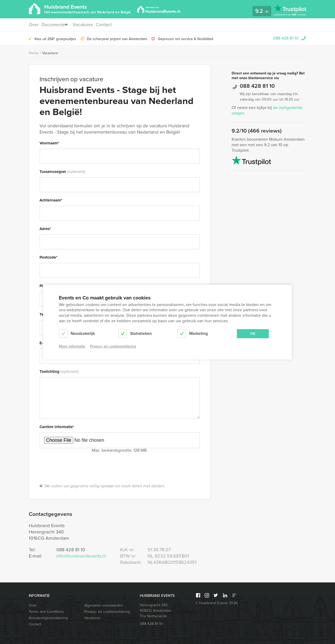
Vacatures (86, 25)
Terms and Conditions (46, 612)
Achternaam (51, 200)
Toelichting (59, 372)
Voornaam (49, 143)
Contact (108, 25)
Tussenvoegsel (62, 172)
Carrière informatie (57, 427)
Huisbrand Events (88, 9)
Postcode (48, 257)
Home (34, 53)
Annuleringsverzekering (48, 618)
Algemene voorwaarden (104, 605)
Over (33, 25)
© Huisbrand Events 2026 (216, 603)
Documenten (55, 25)
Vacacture (50, 53)
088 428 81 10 (286, 38)
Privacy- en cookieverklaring (107, 612)
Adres (45, 229)
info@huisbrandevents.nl (81, 556)
